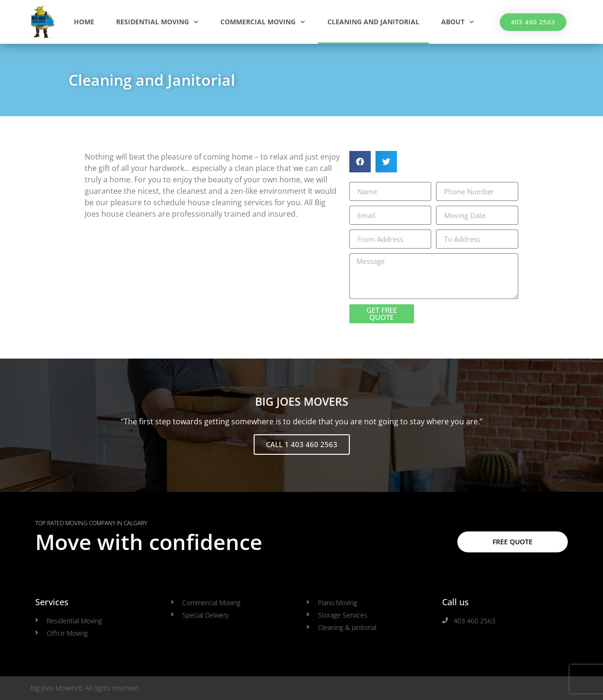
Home (84, 22)
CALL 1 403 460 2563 (302, 444)
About (458, 22)
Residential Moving (157, 22)
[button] (360, 162)
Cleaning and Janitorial (373, 22)
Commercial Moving (263, 22)
